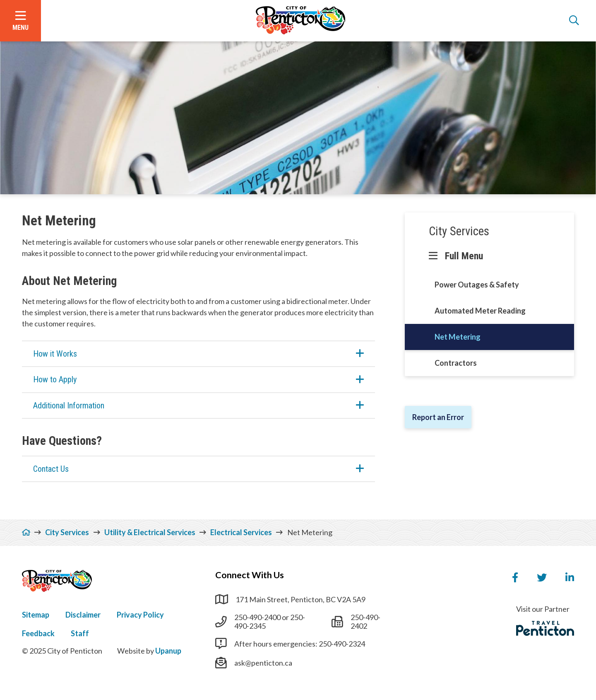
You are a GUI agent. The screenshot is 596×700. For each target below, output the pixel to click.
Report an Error (438, 417)
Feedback (38, 633)
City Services (459, 231)
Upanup (168, 651)
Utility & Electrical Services (150, 532)
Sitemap (36, 615)
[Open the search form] (574, 21)
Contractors (456, 363)
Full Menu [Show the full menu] (464, 256)
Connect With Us (250, 575)
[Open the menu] (20, 21)
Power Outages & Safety (477, 285)
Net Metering (458, 337)
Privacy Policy (140, 615)
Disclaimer (83, 615)
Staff (80, 633)
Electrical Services (241, 532)
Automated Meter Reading (480, 311)
